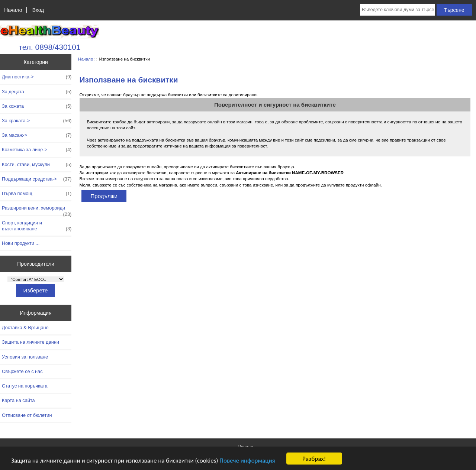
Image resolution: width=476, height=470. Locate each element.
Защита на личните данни (30, 342)
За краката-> (37, 121)
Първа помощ (37, 194)
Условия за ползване (25, 357)
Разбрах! (314, 463)
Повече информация (247, 465)
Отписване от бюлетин (27, 415)
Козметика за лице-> (37, 150)
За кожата (37, 106)
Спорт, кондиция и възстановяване (37, 226)
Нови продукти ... (21, 243)
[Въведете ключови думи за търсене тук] (398, 10)
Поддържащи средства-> (37, 179)
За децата (37, 92)
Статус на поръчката (25, 386)
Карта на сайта (18, 400)
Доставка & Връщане (25, 328)
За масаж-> (37, 135)
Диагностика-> (37, 77)
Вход (38, 10)
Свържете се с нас (22, 371)
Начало (13, 10)
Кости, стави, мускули (37, 165)
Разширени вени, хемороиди (37, 210)
